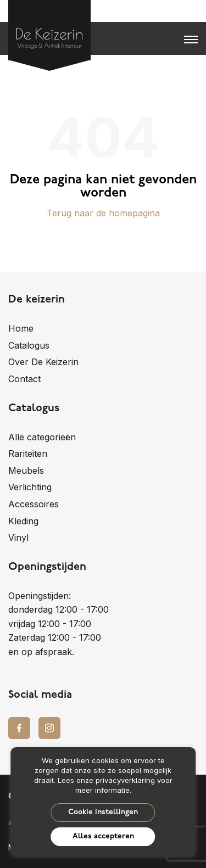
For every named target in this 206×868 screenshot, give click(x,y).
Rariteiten (28, 453)
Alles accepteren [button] (103, 836)
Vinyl (18, 537)
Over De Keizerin (43, 362)
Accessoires (34, 504)
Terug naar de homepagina (103, 213)
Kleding (23, 521)
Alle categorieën (42, 437)
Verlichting (30, 487)
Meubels (26, 471)
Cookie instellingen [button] (103, 812)
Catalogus (29, 345)
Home (21, 328)
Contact (24, 379)
